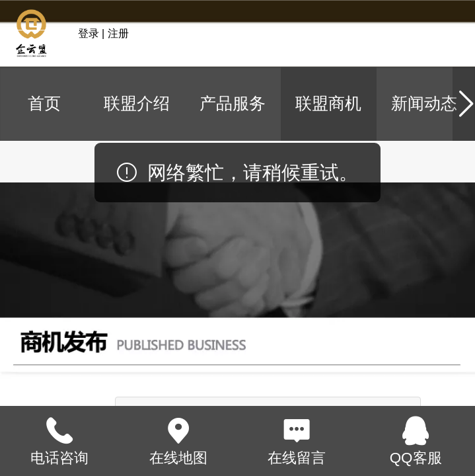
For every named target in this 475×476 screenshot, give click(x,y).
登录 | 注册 (103, 33)
